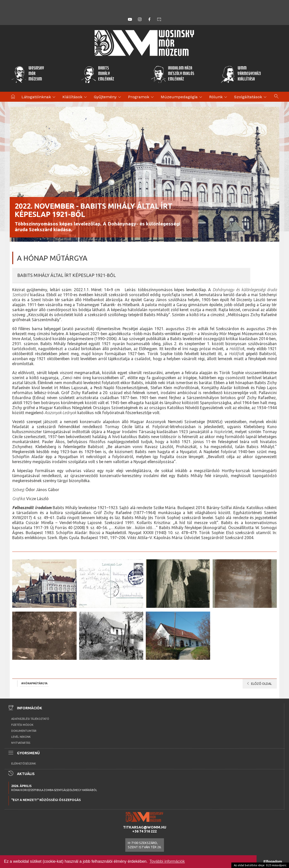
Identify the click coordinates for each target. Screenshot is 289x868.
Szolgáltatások (251, 97)
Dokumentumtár (24, 731)
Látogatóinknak (39, 97)
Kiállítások (75, 97)
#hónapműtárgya (34, 683)
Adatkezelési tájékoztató (30, 719)
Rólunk (219, 97)
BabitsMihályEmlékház (98, 74)
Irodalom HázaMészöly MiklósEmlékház (172, 74)
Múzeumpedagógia (182, 97)
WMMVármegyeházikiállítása (241, 74)
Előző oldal (258, 684)
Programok (142, 97)
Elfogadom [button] (273, 862)
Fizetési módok (22, 725)
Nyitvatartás (21, 743)
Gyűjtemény (108, 97)
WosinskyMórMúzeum (28, 74)
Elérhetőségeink (24, 764)
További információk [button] (167, 861)
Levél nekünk (21, 737)
